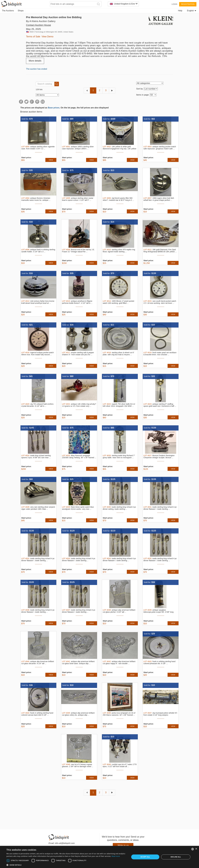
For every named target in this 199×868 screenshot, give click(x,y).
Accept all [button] (145, 857)
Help (180, 11)
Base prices (54, 108)
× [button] (196, 849)
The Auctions (8, 11)
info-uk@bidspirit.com (65, 843)
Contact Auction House (38, 25)
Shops (21, 11)
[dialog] (100, 857)
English (192, 11)
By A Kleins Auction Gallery (41, 21)
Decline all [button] (176, 857)
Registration (188, 4)
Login (174, 4)
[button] (67, 865)
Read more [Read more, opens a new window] (116, 856)
